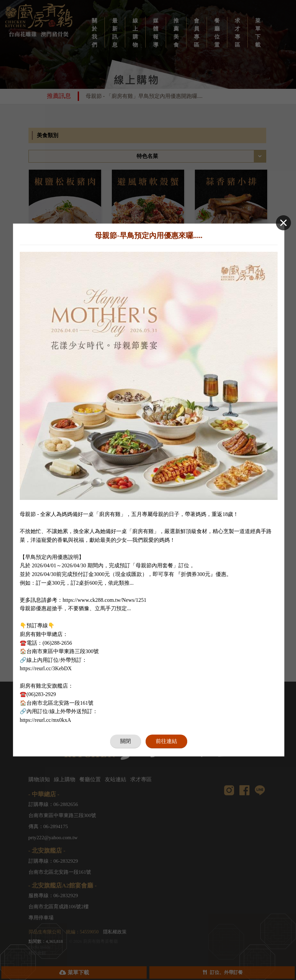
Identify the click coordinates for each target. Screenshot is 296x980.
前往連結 (166, 740)
